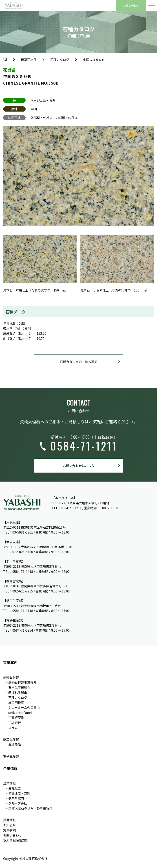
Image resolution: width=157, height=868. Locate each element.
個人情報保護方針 (16, 840)
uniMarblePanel (20, 713)
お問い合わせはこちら (79, 466)
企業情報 (9, 783)
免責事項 (9, 830)
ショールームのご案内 (24, 707)
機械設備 (15, 745)
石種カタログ (60, 60)
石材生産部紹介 (19, 687)
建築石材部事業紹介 (22, 682)
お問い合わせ (131, 6)
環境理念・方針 (19, 793)
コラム (13, 728)
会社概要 (15, 788)
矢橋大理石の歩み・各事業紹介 (30, 808)
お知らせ (9, 825)
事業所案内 (16, 798)
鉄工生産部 (11, 739)
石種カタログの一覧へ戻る (79, 362)
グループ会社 (18, 803)
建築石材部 (29, 60)
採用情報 (9, 820)
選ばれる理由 (18, 692)
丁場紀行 (15, 723)
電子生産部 (11, 756)
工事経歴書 (16, 718)
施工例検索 (16, 702)
